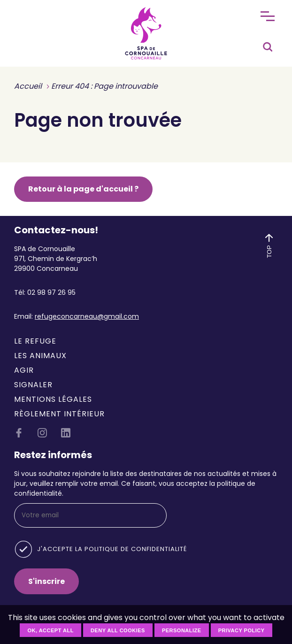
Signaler (33, 385)
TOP (269, 245)
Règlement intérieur (59, 414)
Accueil (28, 86)
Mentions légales (53, 399)
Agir (24, 370)
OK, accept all (50, 630)
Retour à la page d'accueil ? (83, 189)
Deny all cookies (118, 630)
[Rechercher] (268, 45)
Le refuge (35, 341)
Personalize (182, 630)
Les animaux (40, 356)
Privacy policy (242, 630)
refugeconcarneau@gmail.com (87, 316)
